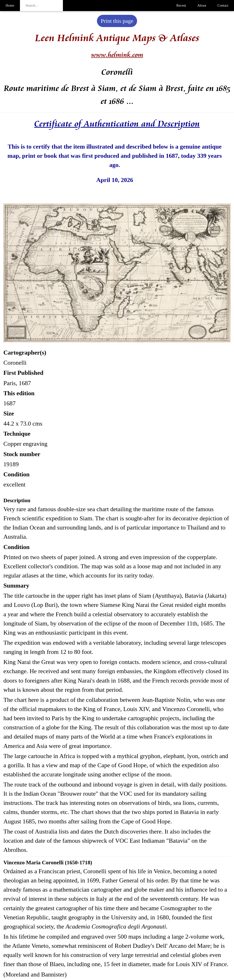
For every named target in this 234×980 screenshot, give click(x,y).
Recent (181, 5)
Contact (223, 5)
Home (10, 5)
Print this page (117, 21)
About (202, 5)
